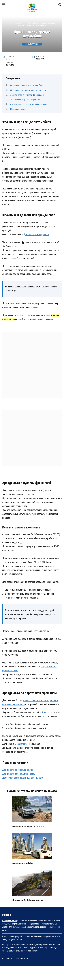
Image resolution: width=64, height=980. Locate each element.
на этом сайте (35, 307)
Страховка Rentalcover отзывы (28, 900)
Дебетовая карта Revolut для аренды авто (23, 778)
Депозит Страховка (32, 44)
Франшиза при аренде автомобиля (27, 85)
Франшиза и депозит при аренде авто (28, 90)
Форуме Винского (31, 951)
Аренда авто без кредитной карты (19, 774)
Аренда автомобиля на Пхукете (28, 826)
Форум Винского (19, 924)
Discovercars (47, 712)
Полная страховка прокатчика (29, 99)
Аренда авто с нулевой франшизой (27, 95)
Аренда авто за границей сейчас (18, 770)
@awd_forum (17, 939)
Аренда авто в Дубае (23, 863)
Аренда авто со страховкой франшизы (29, 104)
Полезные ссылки (19, 109)
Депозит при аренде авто (36, 234)
